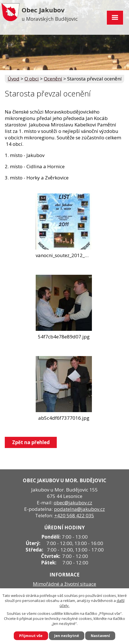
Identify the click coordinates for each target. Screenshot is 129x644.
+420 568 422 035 (74, 515)
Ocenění (53, 79)
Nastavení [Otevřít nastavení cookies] (101, 636)
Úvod (13, 79)
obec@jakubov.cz (73, 503)
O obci (32, 79)
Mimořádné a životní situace (64, 584)
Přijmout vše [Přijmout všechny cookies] (31, 636)
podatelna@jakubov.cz (79, 509)
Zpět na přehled (31, 442)
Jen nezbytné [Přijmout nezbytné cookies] (67, 636)
